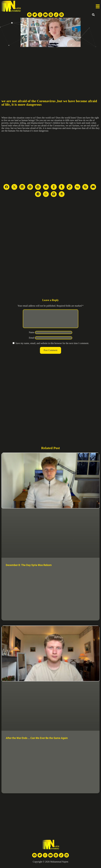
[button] (98, 7)
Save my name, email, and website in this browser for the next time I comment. (52, 347)
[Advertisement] (50, 69)
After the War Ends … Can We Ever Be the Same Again (37, 741)
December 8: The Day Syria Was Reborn (29, 569)
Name (32, 336)
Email (32, 341)
